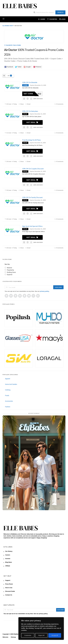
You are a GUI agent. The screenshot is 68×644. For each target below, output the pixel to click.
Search (60, 12)
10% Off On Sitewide (30, 82)
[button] (9, 67)
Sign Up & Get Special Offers (32, 226)
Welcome (5, 637)
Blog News (9, 562)
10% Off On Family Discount (32, 197)
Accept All (55, 635)
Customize (28, 635)
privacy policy (45, 291)
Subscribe (58, 287)
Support (8, 580)
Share (21, 104)
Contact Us (9, 595)
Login (62, 19)
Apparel (8, 379)
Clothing (8, 390)
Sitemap (13, 637)
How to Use (9, 588)
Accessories (9, 401)
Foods (7, 396)
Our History (9, 551)
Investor (8, 559)
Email (28, 104)
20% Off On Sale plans (30, 111)
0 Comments (59, 104)
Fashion (8, 407)
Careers (8, 555)
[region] (41, 629)
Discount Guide (10, 591)
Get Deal (32, 122)
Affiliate (8, 566)
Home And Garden (11, 384)
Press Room (9, 584)
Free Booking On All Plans (31, 140)
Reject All (41, 635)
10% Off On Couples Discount (33, 169)
